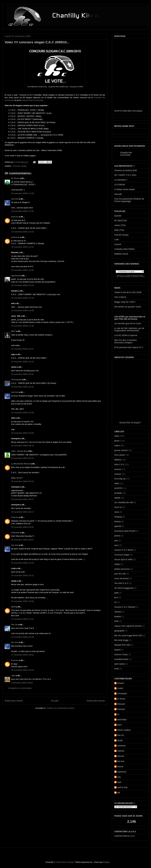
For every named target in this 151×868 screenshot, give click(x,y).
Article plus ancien (96, 701)
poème (117, 536)
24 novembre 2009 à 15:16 (22, 285)
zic (116, 602)
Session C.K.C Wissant (125, 607)
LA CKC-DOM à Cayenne (126, 335)
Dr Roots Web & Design (64, 862)
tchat (125, 111)
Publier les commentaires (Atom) (61, 708)
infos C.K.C (119, 464)
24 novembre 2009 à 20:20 (22, 387)
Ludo (117, 239)
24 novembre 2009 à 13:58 (22, 193)
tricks (117, 669)
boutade (118, 493)
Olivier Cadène (124, 730)
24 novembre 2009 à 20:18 (22, 374)
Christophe (16, 380)
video (117, 436)
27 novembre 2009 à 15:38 (22, 637)
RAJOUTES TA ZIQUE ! (130, 423)
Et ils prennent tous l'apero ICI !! (129, 347)
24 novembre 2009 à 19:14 (22, 362)
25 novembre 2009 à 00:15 (22, 458)
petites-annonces (122, 569)
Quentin (118, 216)
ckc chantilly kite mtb (124, 502)
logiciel (117, 650)
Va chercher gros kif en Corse (128, 323)
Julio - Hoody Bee (19, 451)
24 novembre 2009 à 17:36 (22, 326)
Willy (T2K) (119, 230)
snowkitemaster (121, 659)
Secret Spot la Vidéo (123, 559)
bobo (117, 621)
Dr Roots (18, 162)
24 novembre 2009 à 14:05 (22, 211)
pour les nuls (120, 574)
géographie (119, 631)
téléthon (118, 460)
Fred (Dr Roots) (121, 235)
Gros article (119, 455)
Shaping (118, 517)
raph (13, 676)
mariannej (122, 772)
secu (116, 545)
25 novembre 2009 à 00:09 (22, 433)
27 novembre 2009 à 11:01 (22, 619)
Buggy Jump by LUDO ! (125, 302)
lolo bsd (15, 199)
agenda (118, 526)
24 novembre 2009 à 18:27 (22, 349)
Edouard (121, 704)
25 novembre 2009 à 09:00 (22, 527)
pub (116, 540)
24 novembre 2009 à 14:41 (22, 247)
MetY (13, 331)
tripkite (117, 498)
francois (15, 217)
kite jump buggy (121, 640)
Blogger (106, 862)
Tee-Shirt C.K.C (121, 583)
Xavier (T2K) (120, 225)
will (119, 793)
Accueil (55, 701)
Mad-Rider (122, 720)
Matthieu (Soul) (121, 254)
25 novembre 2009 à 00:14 (22, 446)
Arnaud (120, 683)
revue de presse (122, 578)
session (118, 469)
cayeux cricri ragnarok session (128, 626)
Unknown (15, 237)
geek (116, 593)
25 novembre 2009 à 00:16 (22, 481)
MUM (13, 607)
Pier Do (15, 625)
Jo (118, 714)
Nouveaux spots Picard (125, 531)
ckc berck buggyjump (124, 588)
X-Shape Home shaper (125, 189)
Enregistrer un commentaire (20, 688)
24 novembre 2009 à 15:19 (22, 298)
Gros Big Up (120, 479)
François (121, 709)
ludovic (120, 767)
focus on (118, 507)
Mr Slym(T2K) (121, 221)
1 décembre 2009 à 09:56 (22, 683)
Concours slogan (20, 166)
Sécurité (118, 194)
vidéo (117, 483)
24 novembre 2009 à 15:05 (22, 270)
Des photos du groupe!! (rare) (128, 307)
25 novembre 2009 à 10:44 (22, 563)
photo (117, 441)
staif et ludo (122, 787)
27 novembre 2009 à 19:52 (22, 655)
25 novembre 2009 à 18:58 (22, 601)
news (117, 512)
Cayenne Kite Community (32, 100)
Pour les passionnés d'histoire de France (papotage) (129, 200)
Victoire (118, 474)
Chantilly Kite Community (126, 154)
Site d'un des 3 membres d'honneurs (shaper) (125, 341)
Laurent (118, 244)
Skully (120, 740)
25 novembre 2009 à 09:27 (22, 540)
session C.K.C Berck (124, 550)
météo (117, 564)
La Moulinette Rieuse (21, 464)
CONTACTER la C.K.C (125, 836)
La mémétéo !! (121, 180)
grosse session (121, 450)
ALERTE (118, 488)
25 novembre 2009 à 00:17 (22, 499)
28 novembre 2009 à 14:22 (22, 670)
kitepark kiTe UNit (122, 645)
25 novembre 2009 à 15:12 (22, 575)
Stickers (118, 612)
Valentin (121, 751)
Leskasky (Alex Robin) (124, 249)
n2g (119, 777)
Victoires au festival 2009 (126, 170)
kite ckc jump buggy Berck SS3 (128, 635)
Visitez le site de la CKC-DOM (128, 292)
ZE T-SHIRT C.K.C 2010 (125, 175)
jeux (116, 597)
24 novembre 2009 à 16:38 (22, 310)
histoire (118, 522)
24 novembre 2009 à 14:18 (22, 232)
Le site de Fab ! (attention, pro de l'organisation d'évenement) (129, 329)
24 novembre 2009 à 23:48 (22, 413)
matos (117, 446)
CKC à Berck (120, 297)
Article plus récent (14, 701)
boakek (118, 617)
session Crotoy (121, 654)
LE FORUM (119, 185)
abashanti (16, 276)
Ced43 (120, 688)
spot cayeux (120, 664)
